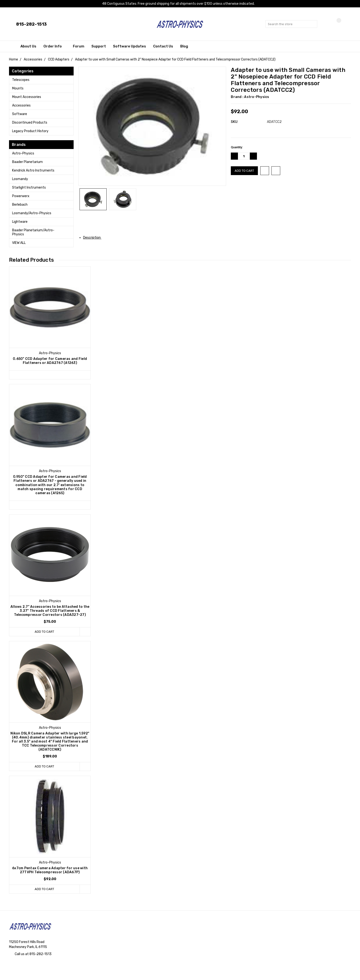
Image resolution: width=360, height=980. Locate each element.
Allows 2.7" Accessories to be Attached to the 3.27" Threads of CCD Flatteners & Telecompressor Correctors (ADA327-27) (50, 611)
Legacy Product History (30, 131)
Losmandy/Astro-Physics (32, 213)
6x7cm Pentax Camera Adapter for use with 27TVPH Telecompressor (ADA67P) (50, 870)
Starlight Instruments (29, 188)
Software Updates (130, 46)
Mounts (18, 88)
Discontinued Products (30, 123)
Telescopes (21, 80)
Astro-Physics (23, 153)
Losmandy (20, 179)
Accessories (21, 105)
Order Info (55, 46)
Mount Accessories (27, 97)
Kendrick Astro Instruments (33, 170)
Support (99, 46)
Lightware (20, 222)
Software (20, 114)
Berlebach (20, 205)
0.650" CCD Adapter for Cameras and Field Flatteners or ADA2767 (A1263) (50, 361)
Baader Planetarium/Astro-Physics (33, 232)
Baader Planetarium (27, 162)
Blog (184, 46)
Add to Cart (44, 632)
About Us (28, 46)
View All (19, 243)
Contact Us (163, 46)
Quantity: (237, 147)
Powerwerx (21, 196)
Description (94, 238)
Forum (79, 46)
